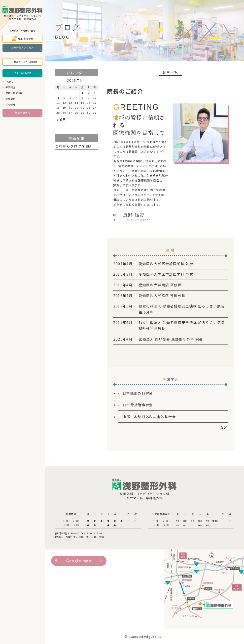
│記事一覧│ (171, 72)
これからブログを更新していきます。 (87, 146)
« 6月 (61, 120)
